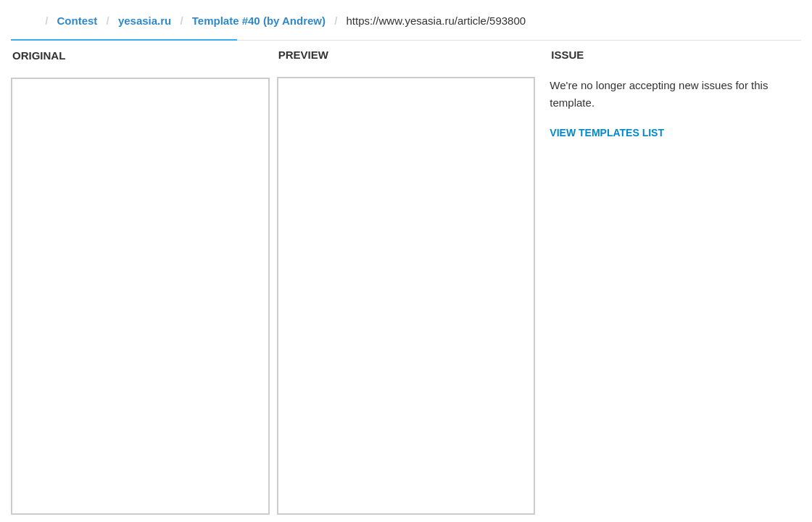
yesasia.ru (145, 21)
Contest (78, 21)
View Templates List (607, 133)
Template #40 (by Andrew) (259, 21)
